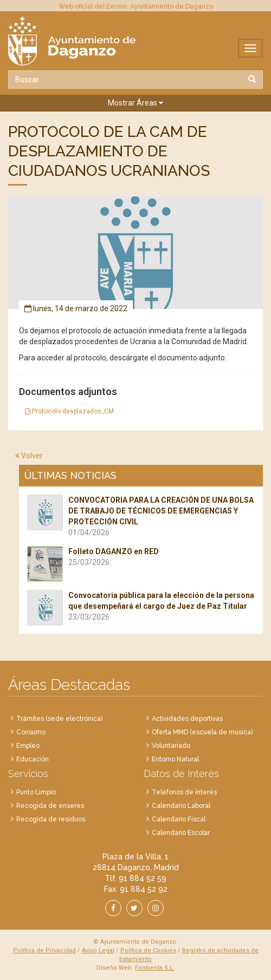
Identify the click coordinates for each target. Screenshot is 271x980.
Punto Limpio (36, 792)
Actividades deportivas (187, 719)
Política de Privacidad (44, 951)
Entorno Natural (175, 759)
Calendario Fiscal (179, 819)
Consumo (31, 732)
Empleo (28, 746)
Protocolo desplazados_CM (69, 411)
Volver (29, 456)
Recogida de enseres (50, 806)
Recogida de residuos (51, 819)
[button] (135, 103)
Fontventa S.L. (155, 968)
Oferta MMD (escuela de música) (202, 732)
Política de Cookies (148, 951)
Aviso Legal (98, 951)
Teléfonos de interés (184, 792)
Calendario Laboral (181, 806)
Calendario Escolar (181, 833)
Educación (33, 759)
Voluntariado (171, 746)
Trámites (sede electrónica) (59, 719)
